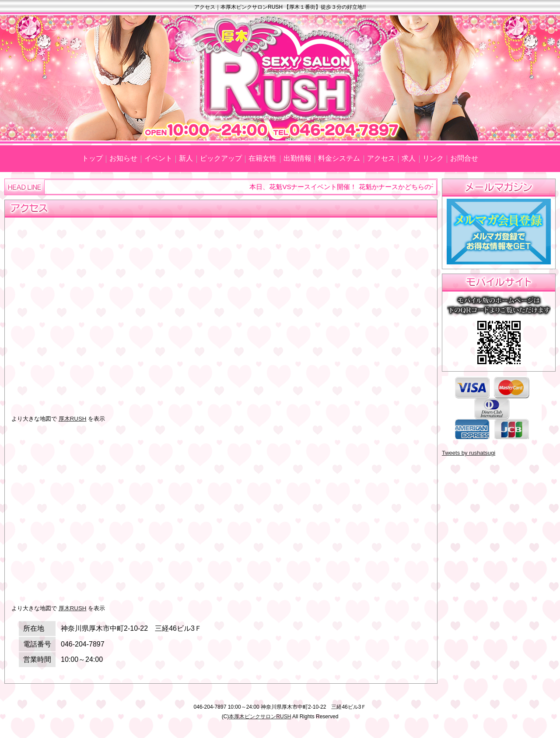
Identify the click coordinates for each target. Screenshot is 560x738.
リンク (433, 158)
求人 (409, 158)
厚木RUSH (73, 419)
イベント (158, 158)
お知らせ (123, 158)
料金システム (339, 158)
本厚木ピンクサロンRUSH (260, 717)
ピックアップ (221, 158)
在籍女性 (262, 158)
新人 (186, 158)
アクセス (381, 158)
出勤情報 (297, 158)
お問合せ (464, 158)
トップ (92, 158)
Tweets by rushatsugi (469, 453)
